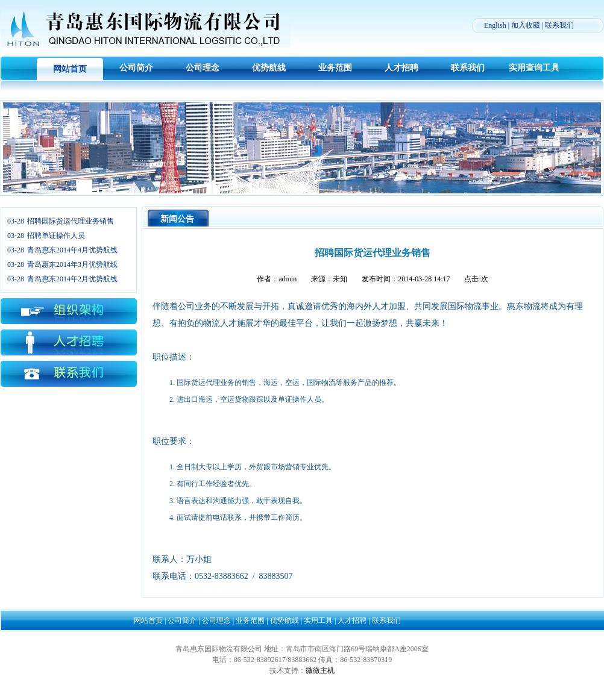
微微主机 (320, 670)
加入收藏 (526, 25)
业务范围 (335, 68)
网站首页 (70, 69)
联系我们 (559, 25)
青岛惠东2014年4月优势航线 (72, 250)
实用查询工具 (534, 68)
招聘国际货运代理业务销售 (71, 221)
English (495, 25)
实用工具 (318, 620)
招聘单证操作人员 (56, 236)
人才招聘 (401, 68)
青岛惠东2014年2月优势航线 (72, 279)
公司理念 (203, 68)
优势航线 (269, 68)
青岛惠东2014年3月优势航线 (72, 264)
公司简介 (136, 68)
